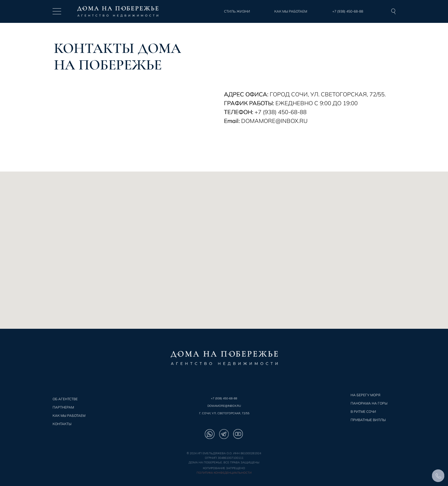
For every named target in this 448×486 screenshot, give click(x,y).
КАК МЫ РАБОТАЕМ (69, 416)
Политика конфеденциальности (224, 473)
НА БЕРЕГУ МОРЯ (365, 395)
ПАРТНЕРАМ (63, 407)
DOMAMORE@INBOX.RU (224, 406)
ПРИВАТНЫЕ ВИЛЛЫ (368, 420)
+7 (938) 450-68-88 (224, 398)
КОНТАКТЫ (62, 424)
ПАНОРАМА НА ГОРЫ (369, 403)
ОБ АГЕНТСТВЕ (65, 399)
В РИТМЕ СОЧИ (363, 412)
